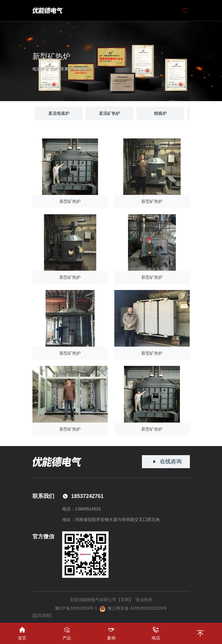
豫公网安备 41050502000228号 (133, 609)
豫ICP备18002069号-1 (76, 608)
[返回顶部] (42, 615)
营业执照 (144, 600)
